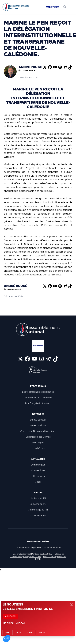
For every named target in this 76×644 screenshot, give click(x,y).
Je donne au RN (38, 504)
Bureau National (38, 426)
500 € (30, 632)
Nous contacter (49, 557)
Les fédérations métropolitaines (38, 392)
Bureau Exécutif (38, 420)
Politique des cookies (32, 557)
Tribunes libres (38, 471)
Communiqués (38, 465)
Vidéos (38, 482)
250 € (18, 632)
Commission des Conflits (38, 437)
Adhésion (10, 616)
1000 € (42, 632)
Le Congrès (38, 443)
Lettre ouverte (38, 476)
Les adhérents (38, 448)
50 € (8, 632)
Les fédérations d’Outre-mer (38, 398)
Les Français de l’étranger (38, 403)
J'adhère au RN (38, 498)
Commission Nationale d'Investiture (38, 431)
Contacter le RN (38, 516)
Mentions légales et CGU (42, 554)
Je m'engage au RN (38, 510)
